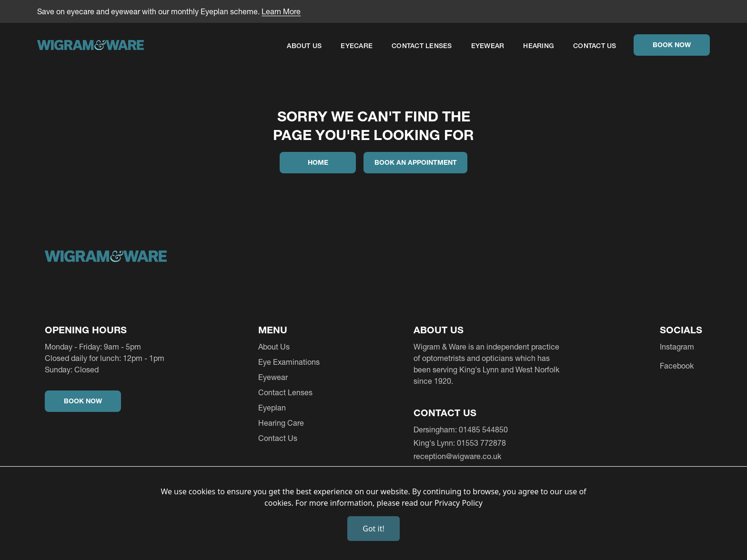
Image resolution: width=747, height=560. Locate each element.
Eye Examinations (289, 362)
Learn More (281, 11)
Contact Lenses (422, 46)
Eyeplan (272, 408)
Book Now (672, 45)
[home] (91, 47)
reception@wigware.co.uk (457, 456)
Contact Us (595, 46)
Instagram (677, 347)
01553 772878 (481, 443)
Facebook (677, 366)
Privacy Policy (459, 503)
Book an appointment (416, 162)
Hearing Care (281, 423)
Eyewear (488, 46)
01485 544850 (483, 430)
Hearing (539, 46)
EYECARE (357, 46)
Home (318, 162)
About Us (304, 46)
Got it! (373, 529)
